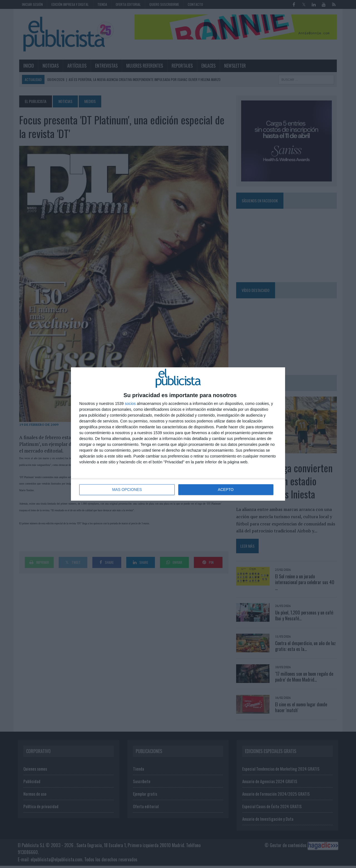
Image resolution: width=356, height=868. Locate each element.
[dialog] (178, 434)
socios (130, 404)
